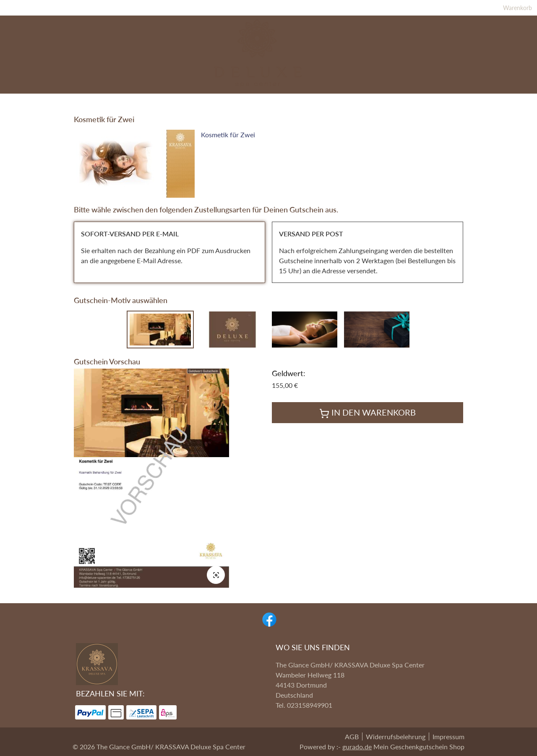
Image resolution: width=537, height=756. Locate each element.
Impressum (448, 736)
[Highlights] (128, 100)
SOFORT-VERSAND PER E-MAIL (130, 242)
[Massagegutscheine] (243, 100)
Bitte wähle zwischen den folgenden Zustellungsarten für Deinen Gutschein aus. (206, 218)
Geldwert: (289, 382)
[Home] (455, 100)
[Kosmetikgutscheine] (327, 100)
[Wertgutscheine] (404, 100)
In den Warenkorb (368, 421)
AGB (352, 736)
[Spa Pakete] (177, 100)
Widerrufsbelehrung (396, 736)
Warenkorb (450, 9)
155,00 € (285, 394)
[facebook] (268, 619)
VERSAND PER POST (311, 242)
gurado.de (357, 747)
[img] (268, 55)
